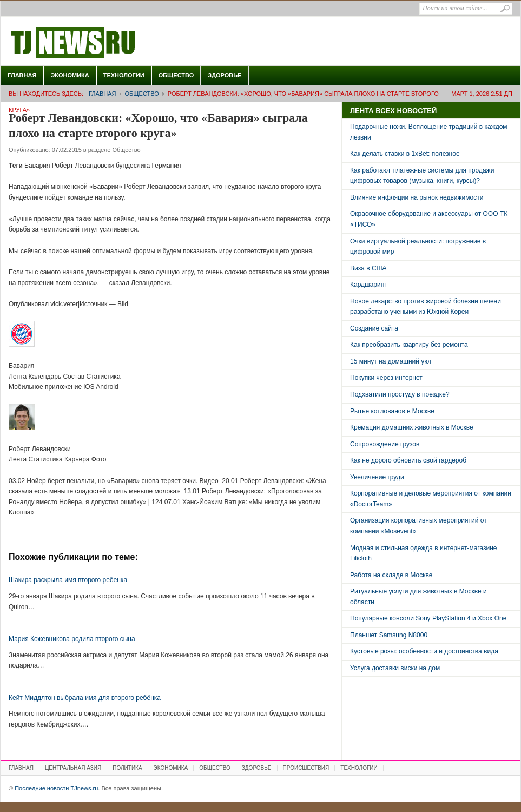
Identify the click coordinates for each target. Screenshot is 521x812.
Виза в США (368, 268)
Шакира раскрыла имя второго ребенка (68, 580)
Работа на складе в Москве (391, 575)
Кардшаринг (368, 285)
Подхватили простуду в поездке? (400, 394)
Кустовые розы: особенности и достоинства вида (424, 651)
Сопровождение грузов (385, 444)
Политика (127, 768)
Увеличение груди (377, 477)
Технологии (124, 75)
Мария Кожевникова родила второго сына (72, 639)
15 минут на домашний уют (391, 361)
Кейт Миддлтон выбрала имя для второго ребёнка (85, 698)
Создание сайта (374, 328)
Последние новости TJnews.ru (103, 43)
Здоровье (225, 75)
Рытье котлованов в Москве (392, 411)
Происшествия (306, 768)
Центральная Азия (73, 768)
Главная (22, 75)
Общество (176, 75)
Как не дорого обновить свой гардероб (408, 460)
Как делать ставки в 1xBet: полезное (405, 154)
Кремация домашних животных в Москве (412, 427)
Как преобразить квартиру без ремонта (409, 345)
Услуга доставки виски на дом (395, 668)
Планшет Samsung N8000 (389, 635)
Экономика (70, 75)
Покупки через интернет (386, 378)
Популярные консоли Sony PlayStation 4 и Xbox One (428, 618)
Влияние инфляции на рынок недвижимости (417, 197)
